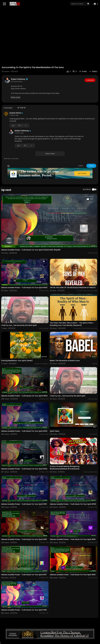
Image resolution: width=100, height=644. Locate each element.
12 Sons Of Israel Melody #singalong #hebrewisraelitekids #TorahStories (65, 468)
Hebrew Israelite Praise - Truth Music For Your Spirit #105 (24, 288)
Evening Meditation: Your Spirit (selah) (17, 361)
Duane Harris (15, 113)
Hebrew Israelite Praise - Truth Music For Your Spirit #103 (24, 431)
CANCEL (81, 166)
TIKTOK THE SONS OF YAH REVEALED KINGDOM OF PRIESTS (73, 288)
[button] (96, 4)
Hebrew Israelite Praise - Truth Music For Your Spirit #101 (24, 504)
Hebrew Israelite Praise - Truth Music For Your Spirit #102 (24, 469)
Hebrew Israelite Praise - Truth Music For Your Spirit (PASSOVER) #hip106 (31, 250)
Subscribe (90, 80)
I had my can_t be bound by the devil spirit (19, 325)
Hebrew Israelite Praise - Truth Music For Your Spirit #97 (24, 575)
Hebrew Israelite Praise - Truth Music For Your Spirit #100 (73, 504)
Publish (91, 166)
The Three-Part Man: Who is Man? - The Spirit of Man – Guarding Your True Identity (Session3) (72, 324)
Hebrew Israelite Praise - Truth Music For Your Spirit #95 (24, 610)
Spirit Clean (55, 431)
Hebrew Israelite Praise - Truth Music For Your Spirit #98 (73, 539)
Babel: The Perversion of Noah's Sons (65, 361)
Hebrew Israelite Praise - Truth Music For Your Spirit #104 (24, 396)
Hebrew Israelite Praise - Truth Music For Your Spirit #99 (24, 539)
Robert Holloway (20, 79)
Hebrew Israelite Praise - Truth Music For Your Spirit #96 (73, 575)
